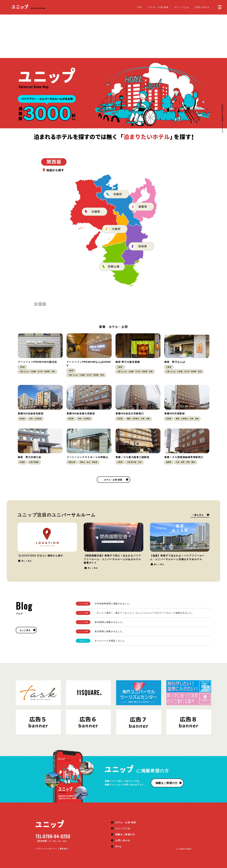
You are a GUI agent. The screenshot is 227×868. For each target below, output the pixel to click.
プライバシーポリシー (47, 849)
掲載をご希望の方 (166, 783)
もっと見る (25, 630)
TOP (139, 7)
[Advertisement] (113, 36)
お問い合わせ (202, 7)
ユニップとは (182, 7)
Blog (118, 846)
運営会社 (64, 849)
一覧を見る (198, 515)
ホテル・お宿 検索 (158, 7)
